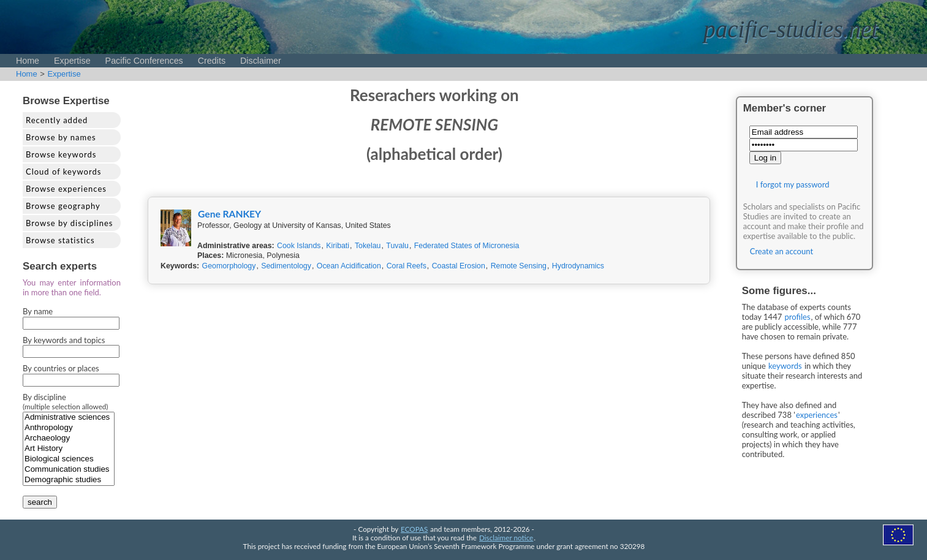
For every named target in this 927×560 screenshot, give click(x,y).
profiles (798, 317)
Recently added (57, 120)
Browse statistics (60, 240)
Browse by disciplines (69, 223)
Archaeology (69, 438)
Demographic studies (69, 480)
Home (28, 61)
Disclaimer (261, 61)
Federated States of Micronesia (467, 246)
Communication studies (69, 470)
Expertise (72, 61)
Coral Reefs (407, 266)
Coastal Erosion (459, 266)
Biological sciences (69, 459)
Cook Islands (299, 246)
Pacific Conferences (144, 61)
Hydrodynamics (578, 266)
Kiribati (338, 246)
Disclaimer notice (506, 537)
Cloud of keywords (63, 172)
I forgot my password (793, 184)
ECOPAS (414, 529)
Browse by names (61, 137)
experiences (817, 415)
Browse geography (63, 206)
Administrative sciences (69, 418)
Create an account (781, 251)
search (40, 502)
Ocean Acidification (349, 266)
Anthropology (69, 428)
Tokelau (368, 246)
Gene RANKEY (229, 214)
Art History (69, 449)
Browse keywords (61, 154)
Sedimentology (286, 266)
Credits (212, 61)
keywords (785, 366)
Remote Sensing (519, 266)
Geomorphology (229, 266)
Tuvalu (397, 246)
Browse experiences (66, 189)
